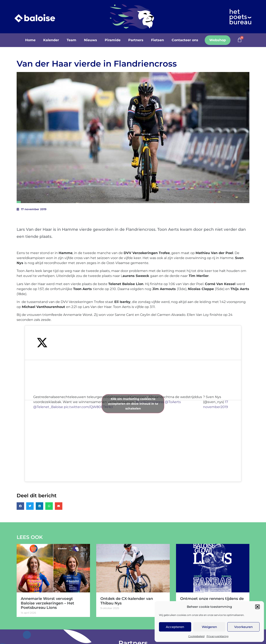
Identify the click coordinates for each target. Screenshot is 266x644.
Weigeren (209, 627)
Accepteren (175, 627)
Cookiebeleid (196, 636)
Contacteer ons (185, 40)
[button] (257, 607)
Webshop (218, 40)
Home (30, 40)
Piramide (113, 40)
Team (71, 40)
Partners (136, 40)
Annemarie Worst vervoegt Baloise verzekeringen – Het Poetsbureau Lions (47, 603)
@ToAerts (173, 402)
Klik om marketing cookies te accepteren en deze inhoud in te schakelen (133, 403)
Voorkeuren (243, 627)
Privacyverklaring (217, 636)
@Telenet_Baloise (48, 407)
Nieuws (91, 40)
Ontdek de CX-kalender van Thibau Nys (127, 601)
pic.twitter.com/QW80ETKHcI (88, 407)
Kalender (51, 40)
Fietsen (158, 40)
